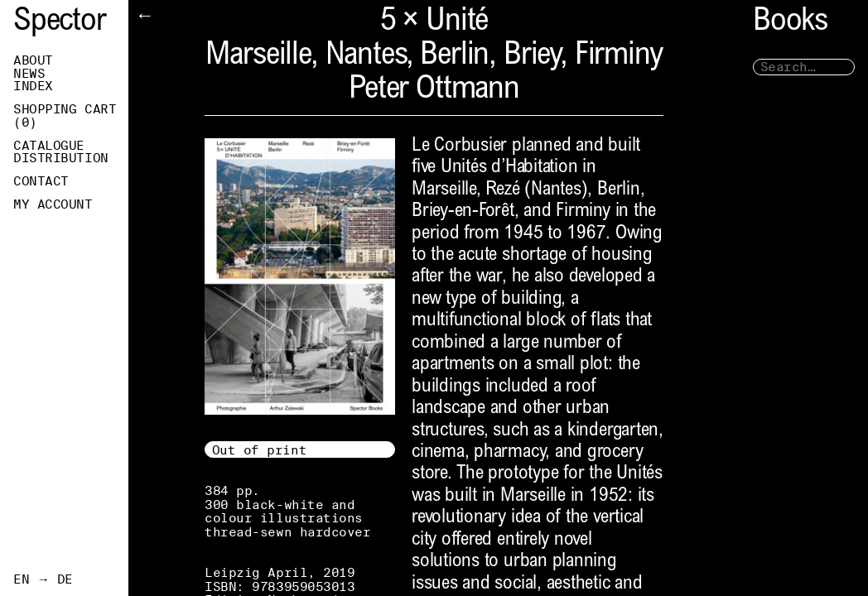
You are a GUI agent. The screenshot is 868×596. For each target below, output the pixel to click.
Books (790, 23)
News (29, 74)
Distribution (61, 158)
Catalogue (49, 146)
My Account (53, 204)
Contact (41, 181)
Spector (60, 23)
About (33, 60)
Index (33, 86)
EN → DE (43, 579)
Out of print (260, 450)
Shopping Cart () (65, 116)
